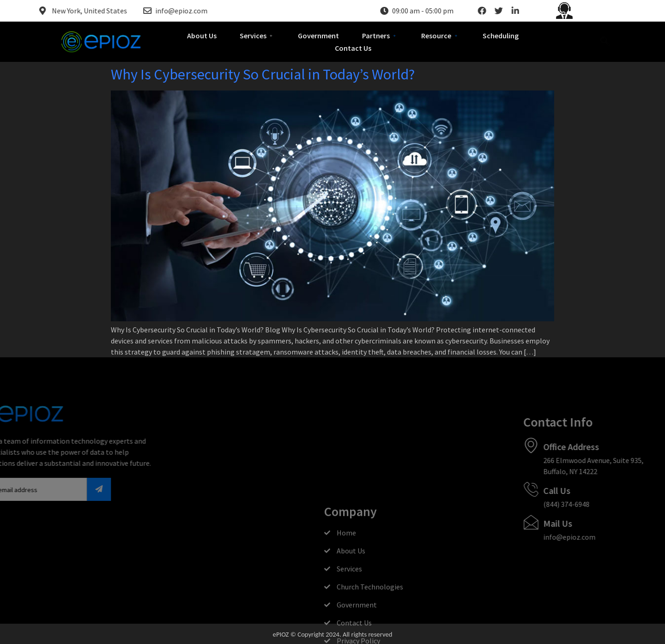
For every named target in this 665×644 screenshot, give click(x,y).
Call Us (602, 491)
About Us (202, 36)
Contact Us (353, 48)
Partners (380, 36)
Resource (440, 36)
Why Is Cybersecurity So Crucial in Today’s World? (263, 74)
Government (318, 36)
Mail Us (603, 523)
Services (257, 36)
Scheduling (501, 36)
